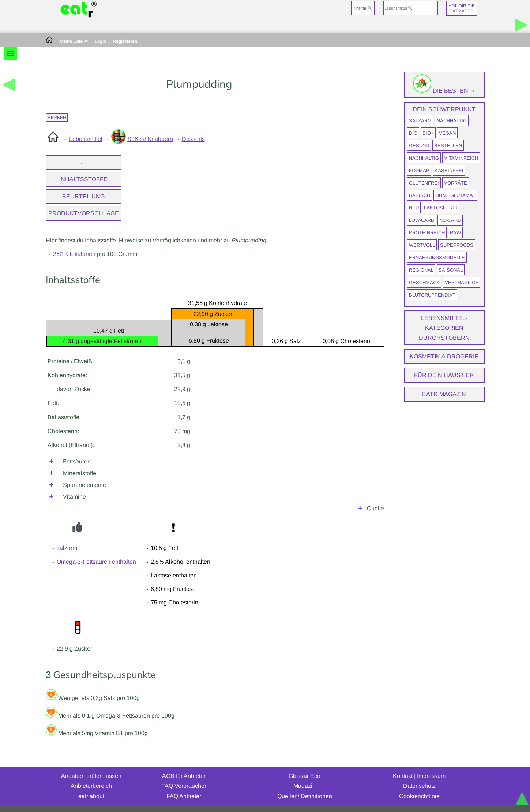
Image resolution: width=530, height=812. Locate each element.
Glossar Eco (305, 776)
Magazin (305, 786)
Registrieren (125, 42)
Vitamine (74, 497)
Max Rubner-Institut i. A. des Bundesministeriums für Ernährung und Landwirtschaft (215, 509)
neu (414, 208)
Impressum (431, 776)
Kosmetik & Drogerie (444, 356)
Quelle (375, 508)
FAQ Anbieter (184, 796)
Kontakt (403, 776)
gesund (419, 146)
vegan (447, 133)
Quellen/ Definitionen (305, 796)
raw (455, 233)
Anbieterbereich (91, 786)
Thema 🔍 (363, 8)
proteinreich (427, 233)
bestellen (448, 146)
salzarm (420, 121)
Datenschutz (419, 786)
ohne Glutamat (455, 195)
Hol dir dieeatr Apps (462, 8)
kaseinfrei (449, 170)
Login (100, 42)
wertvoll (422, 245)
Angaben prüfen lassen (91, 776)
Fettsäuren (77, 461)
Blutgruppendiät (432, 295)
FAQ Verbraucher (184, 786)
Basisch (420, 195)
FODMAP (419, 170)
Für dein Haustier (444, 375)
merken (57, 118)
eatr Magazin (444, 394)
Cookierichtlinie (419, 796)
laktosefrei (441, 208)
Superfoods (457, 245)
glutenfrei (424, 183)
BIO (413, 133)
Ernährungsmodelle (437, 258)
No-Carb (450, 220)
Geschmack (424, 282)
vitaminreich (461, 158)
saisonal (451, 270)
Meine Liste (74, 41)
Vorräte (456, 183)
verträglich (462, 282)
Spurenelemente (84, 485)
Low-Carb (422, 220)
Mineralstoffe (80, 473)
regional (421, 270)
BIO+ (428, 133)
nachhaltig (452, 121)
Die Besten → (444, 91)
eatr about (91, 796)
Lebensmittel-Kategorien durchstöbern (444, 328)
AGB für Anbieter (184, 776)
